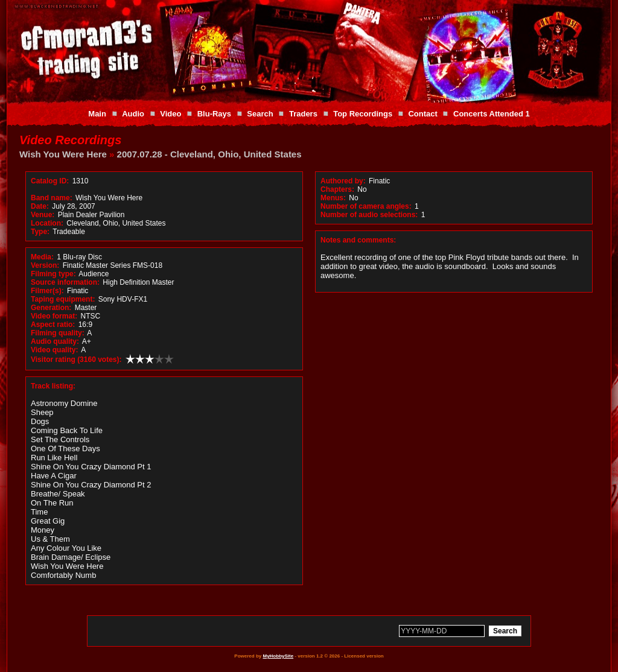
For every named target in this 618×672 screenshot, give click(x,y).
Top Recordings (363, 114)
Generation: (51, 308)
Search (260, 114)
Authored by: (343, 181)
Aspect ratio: (53, 325)
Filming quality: (58, 333)
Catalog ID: (50, 181)
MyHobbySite (278, 656)
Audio (133, 114)
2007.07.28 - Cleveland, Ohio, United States (209, 154)
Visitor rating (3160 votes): (76, 360)
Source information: (65, 282)
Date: (40, 206)
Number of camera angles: (366, 206)
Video (170, 114)
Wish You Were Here (63, 154)
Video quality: (54, 350)
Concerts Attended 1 (492, 114)
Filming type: (53, 274)
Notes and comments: (358, 240)
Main (97, 114)
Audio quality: (55, 341)
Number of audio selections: (369, 215)
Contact (422, 114)
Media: (42, 257)
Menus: (333, 198)
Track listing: (53, 386)
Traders (303, 114)
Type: (40, 232)
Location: (47, 223)
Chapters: (337, 189)
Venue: (43, 215)
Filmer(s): (47, 291)
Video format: (54, 316)
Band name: (52, 198)
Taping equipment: (63, 299)
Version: (45, 265)
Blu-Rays (214, 114)
